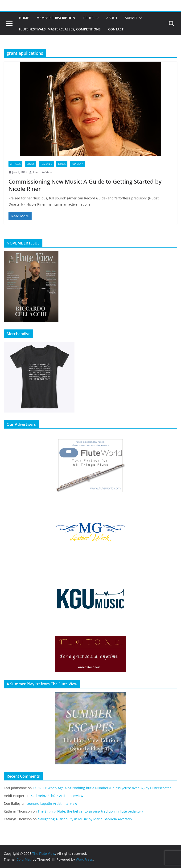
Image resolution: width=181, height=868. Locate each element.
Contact (116, 29)
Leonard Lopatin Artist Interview (52, 803)
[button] (96, 18)
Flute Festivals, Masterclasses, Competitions (60, 29)
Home (24, 18)
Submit (131, 18)
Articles (15, 164)
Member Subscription (56, 18)
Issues (88, 18)
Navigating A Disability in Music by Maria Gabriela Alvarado (85, 819)
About (112, 18)
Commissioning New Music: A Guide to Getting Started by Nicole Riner (85, 185)
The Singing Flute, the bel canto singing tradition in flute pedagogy (90, 811)
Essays (31, 164)
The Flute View (42, 172)
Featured (46, 164)
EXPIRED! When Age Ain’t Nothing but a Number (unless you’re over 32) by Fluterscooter (102, 788)
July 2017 (77, 164)
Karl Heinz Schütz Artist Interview (57, 796)
